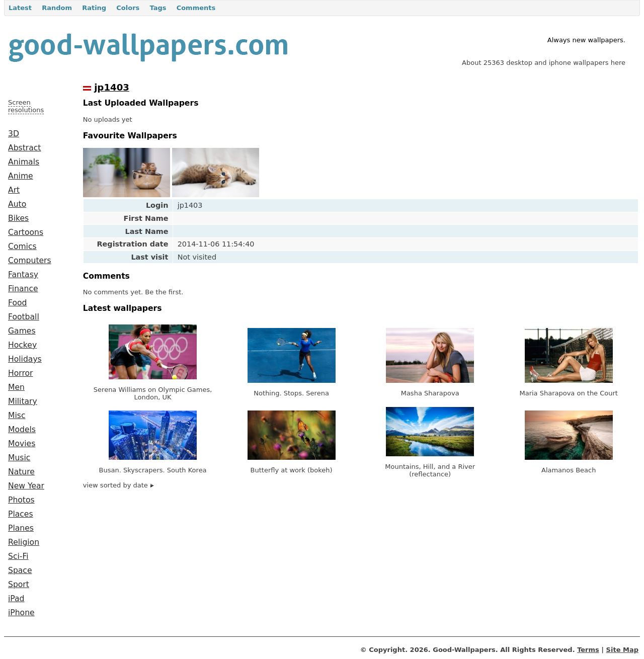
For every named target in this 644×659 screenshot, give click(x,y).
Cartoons (26, 232)
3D (14, 134)
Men (16, 387)
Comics (22, 246)
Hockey (22, 345)
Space (20, 570)
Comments (196, 8)
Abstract (24, 148)
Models (22, 430)
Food (17, 303)
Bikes (18, 218)
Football (24, 317)
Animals (24, 162)
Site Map (622, 650)
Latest (20, 8)
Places (21, 514)
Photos (21, 500)
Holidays (25, 359)
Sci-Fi (18, 556)
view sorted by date (118, 485)
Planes (21, 528)
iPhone (21, 613)
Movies (22, 444)
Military (23, 401)
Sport (19, 585)
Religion (24, 542)
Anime (21, 176)
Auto (17, 204)
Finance (23, 289)
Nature (21, 472)
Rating (94, 8)
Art (14, 190)
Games (22, 331)
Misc (17, 416)
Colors (128, 8)
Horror (20, 373)
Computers (30, 261)
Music (19, 458)
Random (57, 8)
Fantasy (23, 275)
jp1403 (112, 87)
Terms (588, 650)
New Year (26, 486)
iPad (16, 599)
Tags (158, 8)
